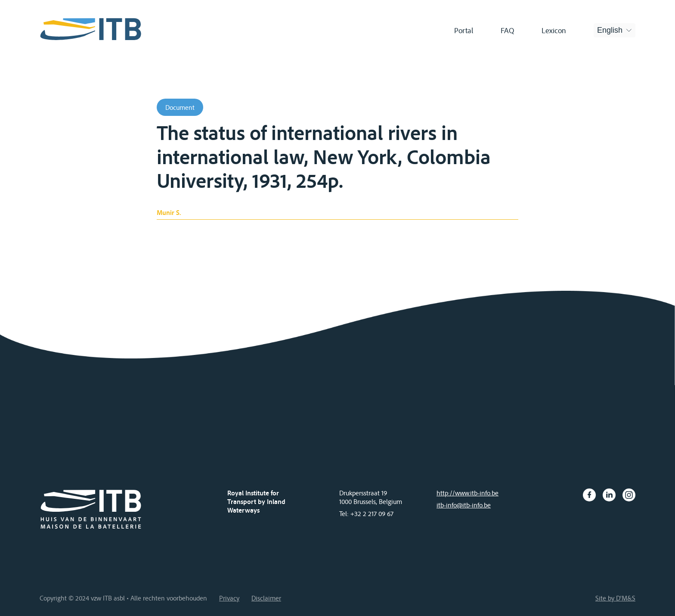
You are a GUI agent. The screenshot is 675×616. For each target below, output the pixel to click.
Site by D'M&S (615, 598)
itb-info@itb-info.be (464, 505)
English (610, 30)
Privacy (229, 598)
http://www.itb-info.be (468, 493)
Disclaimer (266, 598)
